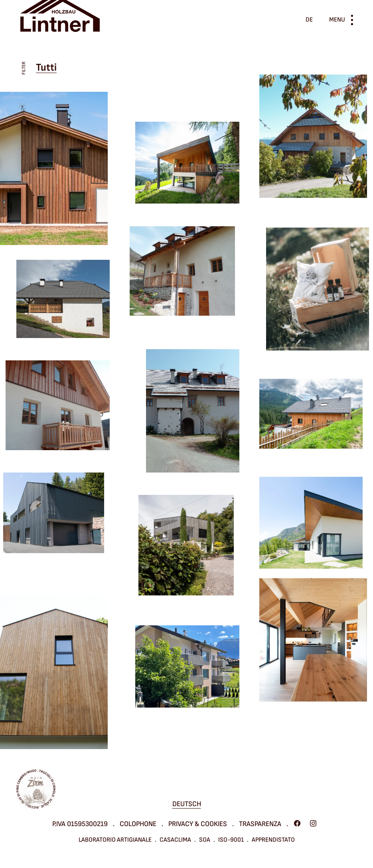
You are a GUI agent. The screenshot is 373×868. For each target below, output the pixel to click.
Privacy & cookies (198, 824)
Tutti (46, 68)
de (309, 20)
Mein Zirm (36, 789)
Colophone (138, 824)
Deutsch (187, 804)
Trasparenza (260, 824)
